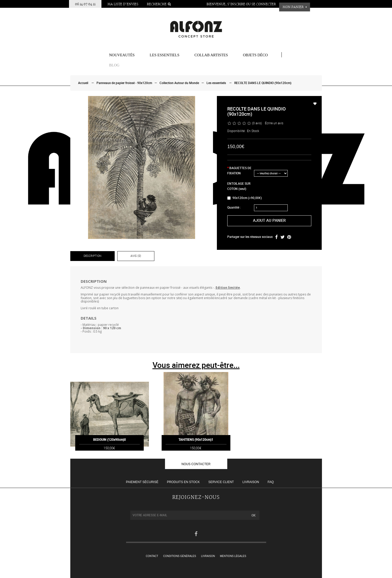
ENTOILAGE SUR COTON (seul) (239, 186)
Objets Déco (255, 55)
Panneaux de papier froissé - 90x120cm (124, 83)
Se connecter (264, 4)
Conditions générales (180, 556)
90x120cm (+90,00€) (245, 198)
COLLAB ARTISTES (211, 55)
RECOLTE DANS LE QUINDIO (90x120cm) (263, 83)
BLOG (114, 65)
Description (92, 256)
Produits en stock (183, 482)
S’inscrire (236, 4)
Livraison (251, 482)
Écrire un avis (274, 123)
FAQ (271, 482)
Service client (221, 482)
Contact (152, 556)
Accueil (83, 83)
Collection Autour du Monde (179, 83)
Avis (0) (136, 256)
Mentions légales (233, 556)
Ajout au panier (269, 221)
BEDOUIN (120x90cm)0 (109, 447)
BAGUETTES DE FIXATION (239, 171)
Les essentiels (164, 55)
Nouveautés (122, 55)
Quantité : (234, 208)
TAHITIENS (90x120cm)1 (196, 447)
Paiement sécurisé (142, 482)
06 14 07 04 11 (85, 4)
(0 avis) (257, 123)
